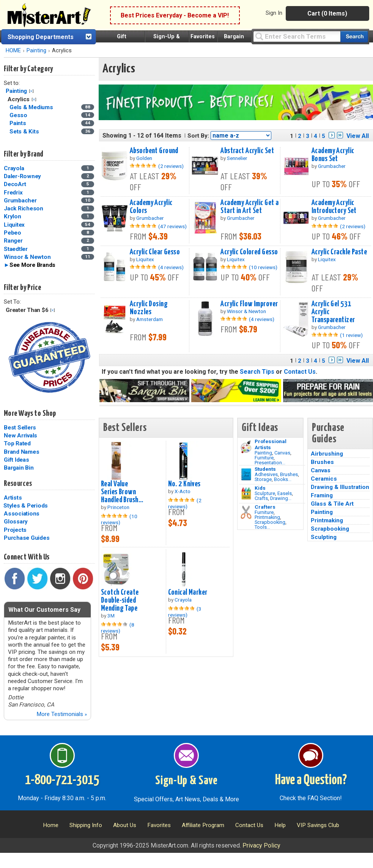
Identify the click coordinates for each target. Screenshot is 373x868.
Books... (283, 479)
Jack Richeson (24, 208)
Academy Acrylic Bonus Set (333, 155)
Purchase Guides (27, 538)
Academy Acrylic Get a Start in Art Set (249, 207)
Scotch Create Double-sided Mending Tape (120, 600)
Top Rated (17, 443)
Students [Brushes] (265, 469)
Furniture (264, 458)
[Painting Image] (246, 447)
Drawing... (281, 498)
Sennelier (237, 158)
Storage (263, 479)
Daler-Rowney (22, 176)
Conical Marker (188, 592)
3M (111, 616)
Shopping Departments (41, 37)
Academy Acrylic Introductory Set (334, 207)
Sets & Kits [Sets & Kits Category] (25, 132)
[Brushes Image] (246, 475)
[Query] (297, 36)
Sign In (274, 13)
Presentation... (270, 463)
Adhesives (266, 474)
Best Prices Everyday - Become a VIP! (175, 15)
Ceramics (324, 479)
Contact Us (300, 372)
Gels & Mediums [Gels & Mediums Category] (32, 107)
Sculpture (265, 493)
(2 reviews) (171, 166)
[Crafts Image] (246, 494)
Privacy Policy (261, 845)
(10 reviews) (263, 267)
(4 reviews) (171, 267)
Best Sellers (20, 428)
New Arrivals (20, 436)
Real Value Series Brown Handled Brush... (122, 492)
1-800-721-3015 (62, 780)
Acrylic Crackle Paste (339, 252)
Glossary (16, 522)
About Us (125, 825)
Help (280, 825)
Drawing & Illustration (340, 487)
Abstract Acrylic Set (247, 151)
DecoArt (15, 184)
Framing (322, 495)
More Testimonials (62, 714)
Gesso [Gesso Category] (19, 115)
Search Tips (257, 372)
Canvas (282, 453)
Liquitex (14, 225)
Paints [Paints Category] (18, 123)
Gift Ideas (17, 460)
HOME (13, 51)
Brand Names (21, 452)
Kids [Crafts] (260, 488)
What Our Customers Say (44, 610)
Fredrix (13, 193)
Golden (144, 158)
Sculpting (324, 537)
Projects (15, 530)
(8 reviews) (118, 628)
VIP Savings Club (318, 825)
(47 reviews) (172, 226)
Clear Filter (31, 91)
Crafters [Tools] (265, 507)
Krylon (13, 216)
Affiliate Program (203, 825)
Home (51, 825)
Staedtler (16, 249)
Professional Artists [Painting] (271, 444)
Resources (18, 484)
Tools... (262, 527)
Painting (36, 51)
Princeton (118, 507)
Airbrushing (327, 454)
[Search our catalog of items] (354, 37)
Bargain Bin (19, 468)
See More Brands (32, 265)
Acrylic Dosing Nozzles (149, 308)
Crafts (261, 498)
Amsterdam (150, 319)
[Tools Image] (246, 512)
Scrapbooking (270, 522)
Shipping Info (86, 825)
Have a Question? (311, 780)
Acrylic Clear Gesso (155, 252)
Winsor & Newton (27, 257)
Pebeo (13, 233)
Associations (22, 514)
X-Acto (183, 491)
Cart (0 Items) (327, 13)
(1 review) (351, 335)
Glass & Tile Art (332, 504)
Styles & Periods (26, 506)
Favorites (203, 37)
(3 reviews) (185, 612)
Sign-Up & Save (186, 781)
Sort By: (198, 136)
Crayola (14, 168)
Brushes (289, 474)
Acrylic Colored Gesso (249, 252)
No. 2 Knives (184, 484)
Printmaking (267, 517)
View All (358, 136)
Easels (285, 493)
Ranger (13, 241)
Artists (13, 498)
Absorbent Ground (154, 151)
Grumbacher (20, 201)
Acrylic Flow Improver (249, 304)
